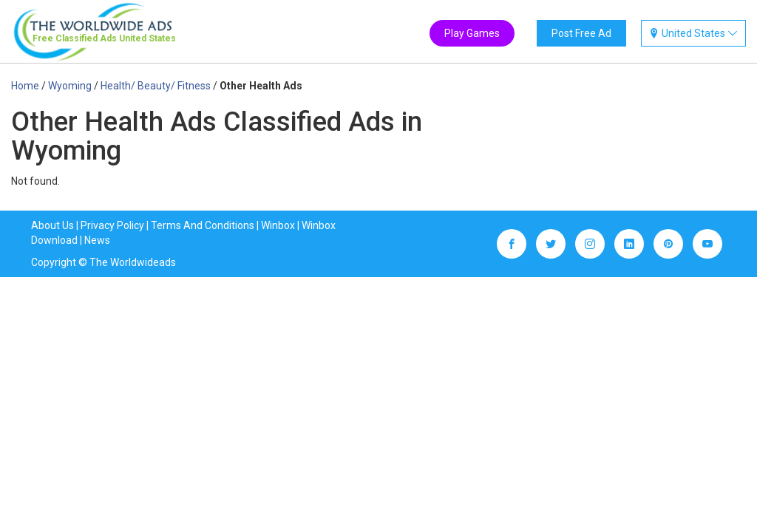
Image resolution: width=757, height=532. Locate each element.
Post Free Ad (581, 33)
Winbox (278, 225)
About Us (52, 225)
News (97, 240)
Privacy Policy (112, 225)
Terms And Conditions (203, 225)
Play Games (472, 33)
